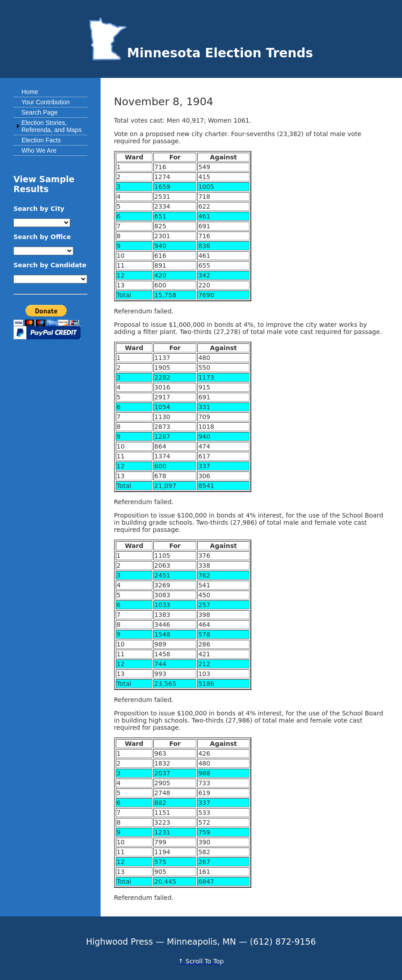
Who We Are (39, 150)
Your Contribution (46, 102)
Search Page (40, 112)
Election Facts (41, 140)
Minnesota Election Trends (201, 53)
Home (30, 92)
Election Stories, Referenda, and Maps (52, 126)
